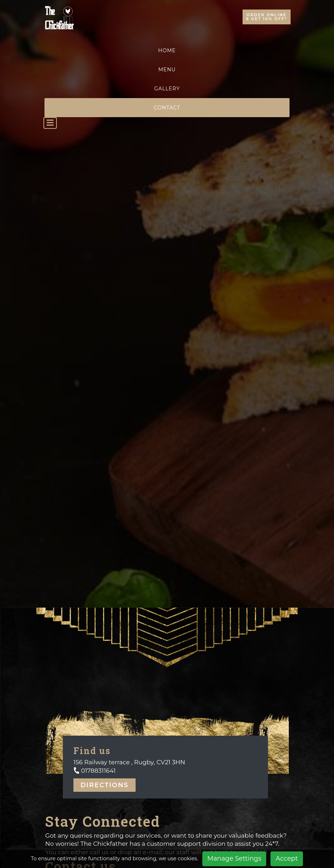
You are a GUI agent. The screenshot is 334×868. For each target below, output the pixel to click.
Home (167, 50)
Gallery (167, 89)
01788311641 (97, 771)
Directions (105, 785)
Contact (167, 108)
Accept (287, 858)
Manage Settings (234, 858)
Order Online (267, 17)
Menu (167, 70)
